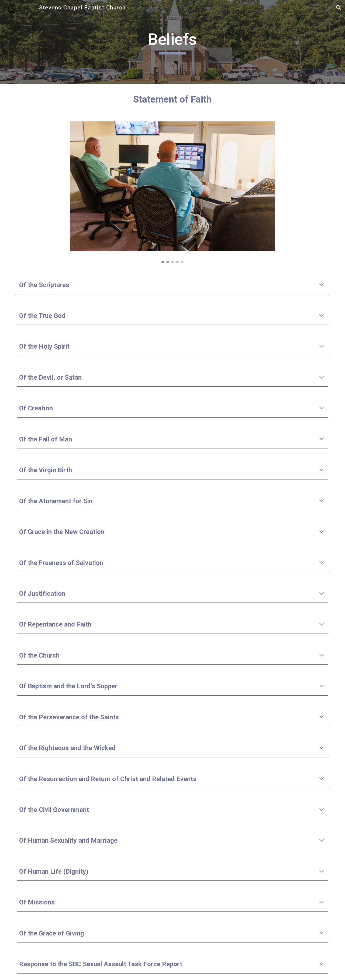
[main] (172, 42)
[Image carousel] (172, 192)
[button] (339, 8)
